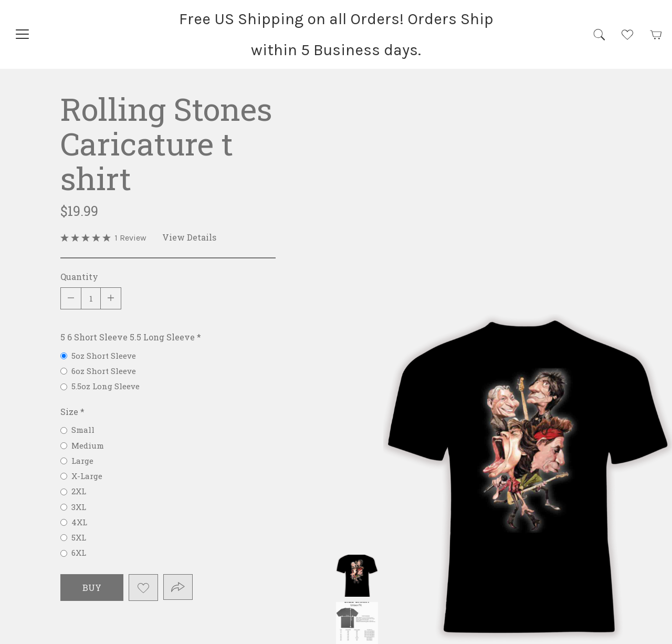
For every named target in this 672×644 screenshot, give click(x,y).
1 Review (130, 238)
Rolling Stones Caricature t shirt (357, 576)
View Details (189, 237)
